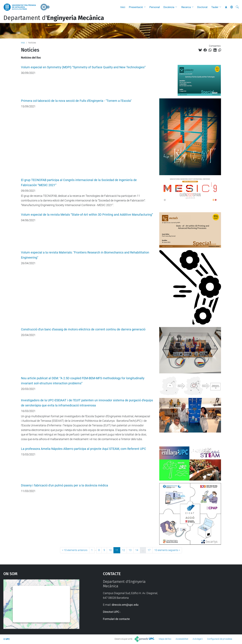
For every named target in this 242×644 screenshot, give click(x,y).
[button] (146, 7)
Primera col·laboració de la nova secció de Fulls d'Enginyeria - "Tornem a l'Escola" (76, 101)
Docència (169, 7)
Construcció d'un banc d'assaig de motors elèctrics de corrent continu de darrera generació (83, 329)
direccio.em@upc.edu (125, 605)
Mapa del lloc (165, 639)
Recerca (186, 7)
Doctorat (202, 7)
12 (123, 550)
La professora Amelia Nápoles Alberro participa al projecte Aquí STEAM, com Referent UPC (83, 449)
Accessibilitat (182, 639)
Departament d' (54, 18)
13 (130, 550)
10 (110, 550)
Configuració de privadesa (220, 639)
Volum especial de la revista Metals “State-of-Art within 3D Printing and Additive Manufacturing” (87, 215)
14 (137, 550)
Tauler (215, 7)
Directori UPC (111, 612)
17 (149, 550)
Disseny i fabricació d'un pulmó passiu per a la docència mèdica (65, 485)
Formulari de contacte (116, 619)
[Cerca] (237, 7)
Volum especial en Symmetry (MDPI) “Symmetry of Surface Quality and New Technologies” (83, 67)
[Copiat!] (220, 50)
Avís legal (197, 639)
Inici (123, 7)
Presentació (136, 7)
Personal (155, 7)
